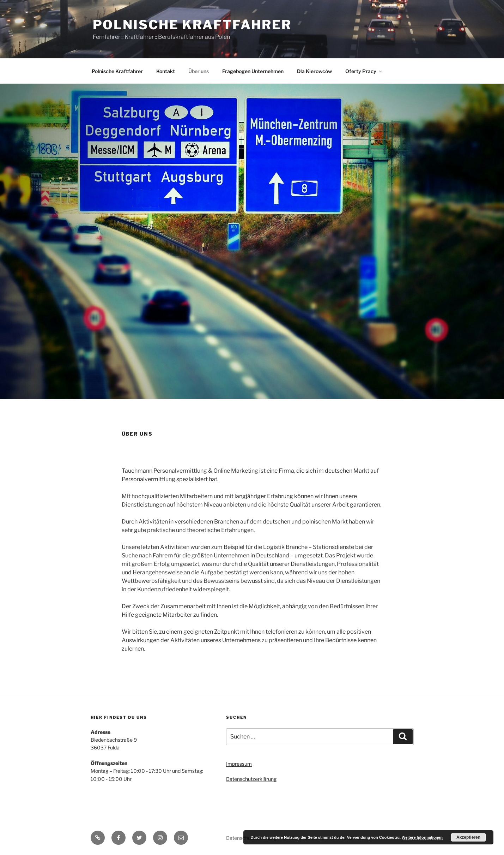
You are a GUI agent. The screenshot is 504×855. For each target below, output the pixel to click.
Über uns (199, 71)
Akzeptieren (468, 837)
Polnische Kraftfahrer (192, 25)
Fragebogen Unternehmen (253, 71)
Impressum (239, 764)
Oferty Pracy (364, 71)
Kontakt (166, 71)
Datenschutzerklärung (251, 779)
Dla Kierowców (314, 71)
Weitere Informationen (422, 837)
